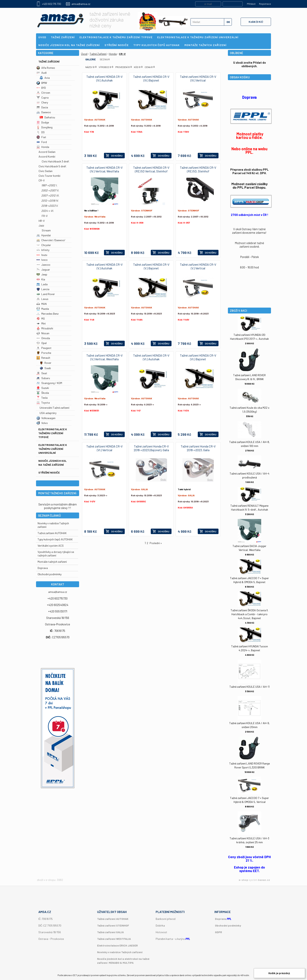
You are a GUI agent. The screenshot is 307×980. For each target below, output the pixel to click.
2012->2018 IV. (50, 201)
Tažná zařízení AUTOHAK (52, 533)
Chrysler (44, 245)
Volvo (42, 423)
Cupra (42, 97)
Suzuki (43, 388)
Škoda (43, 393)
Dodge (43, 122)
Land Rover (46, 294)
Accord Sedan (47, 152)
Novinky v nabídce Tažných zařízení (120, 952)
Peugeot (44, 348)
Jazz (41, 225)
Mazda (43, 309)
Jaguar (43, 269)
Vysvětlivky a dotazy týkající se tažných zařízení (56, 554)
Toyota (43, 403)
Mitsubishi (45, 328)
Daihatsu (47, 117)
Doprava (43, 568)
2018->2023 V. (50, 206)
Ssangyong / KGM (49, 383)
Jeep (42, 274)
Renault (43, 358)
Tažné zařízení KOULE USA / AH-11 (250, 687)
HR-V (42, 221)
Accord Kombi (47, 156)
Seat (42, 373)
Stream (46, 230)
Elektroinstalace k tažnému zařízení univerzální (53, 449)
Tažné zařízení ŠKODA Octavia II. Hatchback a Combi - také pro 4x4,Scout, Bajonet (249, 614)
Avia (45, 78)
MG (41, 318)
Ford (42, 142)
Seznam (105, 59)
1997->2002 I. (49, 185)
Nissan (43, 333)
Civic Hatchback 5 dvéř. (53, 166)
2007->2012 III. (50, 195)
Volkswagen (46, 418)
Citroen (43, 93)
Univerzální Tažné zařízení (54, 408)
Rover (45, 363)
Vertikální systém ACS (51, 546)
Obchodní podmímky (50, 574)
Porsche (44, 353)
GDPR (219, 932)
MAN (42, 304)
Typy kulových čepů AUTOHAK (55, 539)
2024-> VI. (48, 211)
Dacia (42, 107)
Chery (42, 102)
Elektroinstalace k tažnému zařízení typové (53, 433)
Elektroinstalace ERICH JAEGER (117, 945)
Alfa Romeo (46, 68)
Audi (42, 73)
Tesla (42, 398)
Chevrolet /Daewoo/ (51, 240)
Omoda (43, 338)
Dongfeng (44, 127)
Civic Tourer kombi (49, 176)
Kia (41, 279)
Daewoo (44, 112)
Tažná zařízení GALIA (110, 932)
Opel (42, 343)
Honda (43, 147)
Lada (42, 284)
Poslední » (156, 543)
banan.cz (264, 880)
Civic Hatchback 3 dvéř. (56, 161)
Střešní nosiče (49, 472)
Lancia (43, 289)
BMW (42, 83)
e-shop (243, 880)
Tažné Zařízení (49, 61)
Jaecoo (43, 265)
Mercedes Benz (47, 314)
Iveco (42, 260)
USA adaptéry (48, 413)
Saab (45, 368)
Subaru (43, 378)
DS (41, 132)
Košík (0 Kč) (256, 22)
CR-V (42, 180)
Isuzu (42, 255)
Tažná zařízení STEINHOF (113, 925)
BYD (41, 88)
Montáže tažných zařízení (52, 562)
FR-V (45, 216)
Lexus (42, 299)
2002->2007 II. (50, 190)
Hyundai (44, 235)
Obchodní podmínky (228, 925)
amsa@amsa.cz (81, 4)
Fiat (41, 137)
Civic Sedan (46, 171)
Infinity (43, 250)
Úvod (84, 54)
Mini (41, 323)
